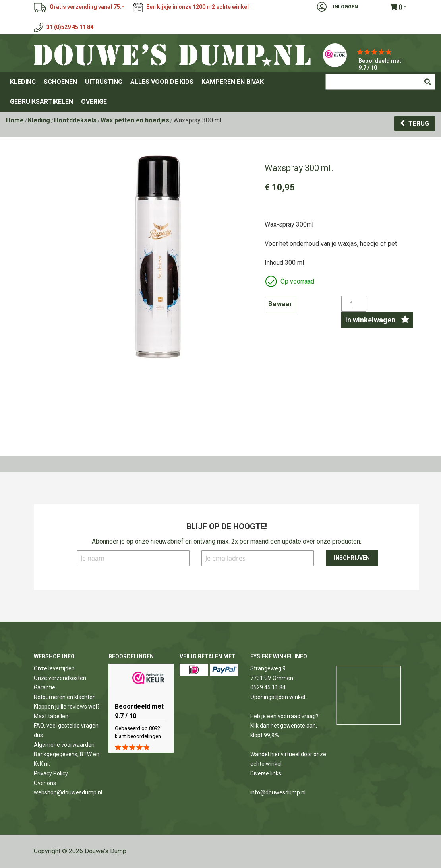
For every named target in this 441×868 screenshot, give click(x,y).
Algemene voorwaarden (64, 745)
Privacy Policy (51, 773)
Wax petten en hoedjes (135, 120)
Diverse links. (266, 773)
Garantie (44, 687)
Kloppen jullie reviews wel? (67, 707)
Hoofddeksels (75, 120)
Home (15, 120)
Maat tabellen (51, 716)
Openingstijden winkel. (278, 697)
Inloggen (345, 7)
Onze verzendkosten (60, 678)
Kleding (39, 120)
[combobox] (380, 82)
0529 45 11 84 (268, 687)
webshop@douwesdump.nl (68, 792)
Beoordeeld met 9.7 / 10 (380, 64)
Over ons (45, 783)
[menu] (220, 92)
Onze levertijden (54, 668)
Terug (419, 123)
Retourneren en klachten (65, 697)
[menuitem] (23, 82)
